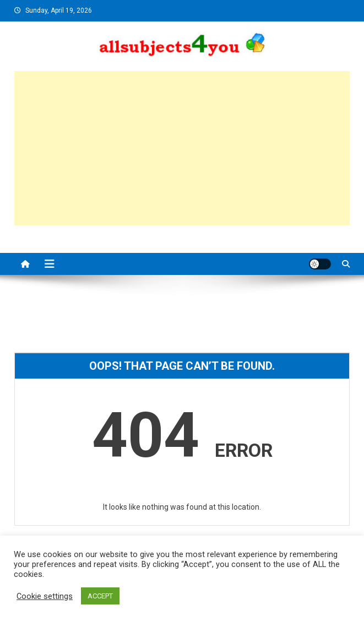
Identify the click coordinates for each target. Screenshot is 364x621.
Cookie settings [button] (45, 596)
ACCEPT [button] (100, 596)
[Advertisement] (182, 148)
